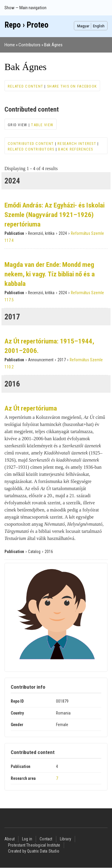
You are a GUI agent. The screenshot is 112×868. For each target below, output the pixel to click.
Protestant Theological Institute (34, 845)
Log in (27, 839)
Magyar (83, 26)
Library (66, 839)
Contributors (29, 45)
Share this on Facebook (72, 86)
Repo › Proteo (27, 25)
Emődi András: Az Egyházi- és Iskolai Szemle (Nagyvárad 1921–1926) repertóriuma (55, 215)
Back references (76, 149)
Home (10, 45)
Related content (25, 86)
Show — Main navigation (25, 8)
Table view (42, 125)
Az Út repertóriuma (31, 408)
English (99, 26)
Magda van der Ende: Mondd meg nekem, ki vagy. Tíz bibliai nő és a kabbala (50, 274)
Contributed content (31, 144)
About (10, 839)
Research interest (77, 144)
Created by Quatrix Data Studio (34, 851)
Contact (46, 839)
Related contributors (31, 149)
